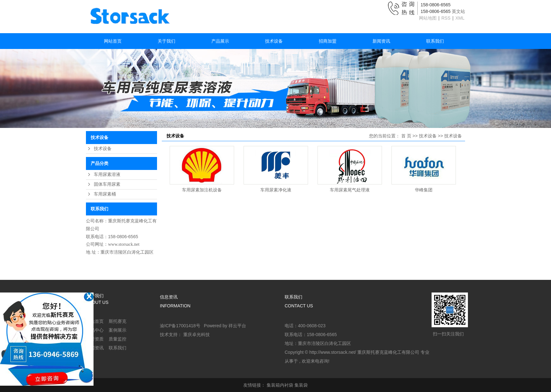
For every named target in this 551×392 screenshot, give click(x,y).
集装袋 (301, 385)
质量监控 (118, 339)
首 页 (406, 136)
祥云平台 (237, 326)
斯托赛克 (118, 321)
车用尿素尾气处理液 (350, 190)
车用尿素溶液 (107, 175)
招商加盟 (328, 41)
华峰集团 (424, 190)
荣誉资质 (95, 339)
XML (460, 18)
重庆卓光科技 (197, 335)
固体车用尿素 (107, 184)
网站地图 (428, 18)
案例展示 (118, 330)
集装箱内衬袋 (280, 385)
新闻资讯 (381, 41)
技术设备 (274, 41)
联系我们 (435, 41)
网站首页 (113, 41)
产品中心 (95, 330)
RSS (446, 18)
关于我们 (167, 41)
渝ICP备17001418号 (180, 326)
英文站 (458, 11)
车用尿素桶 (105, 194)
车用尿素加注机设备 (202, 190)
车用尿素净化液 (276, 190)
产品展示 (220, 41)
